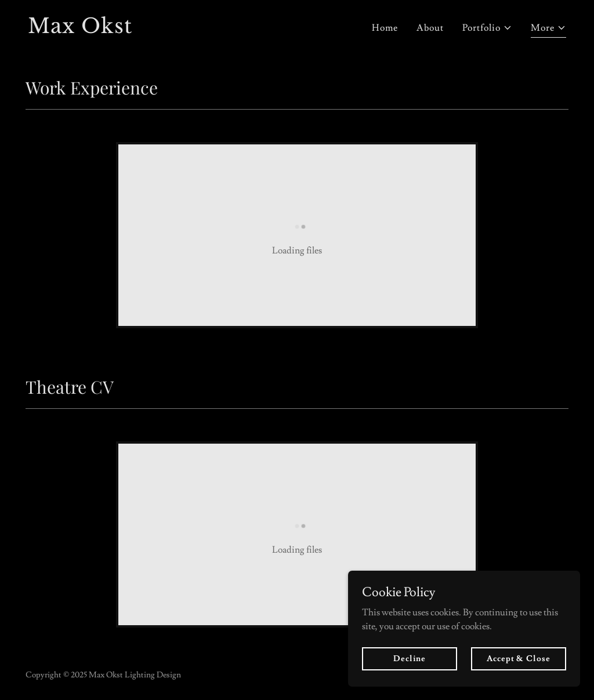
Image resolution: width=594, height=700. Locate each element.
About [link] (430, 28)
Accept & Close (518, 674)
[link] (158, 30)
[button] (487, 28)
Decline (409, 674)
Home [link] (385, 28)
